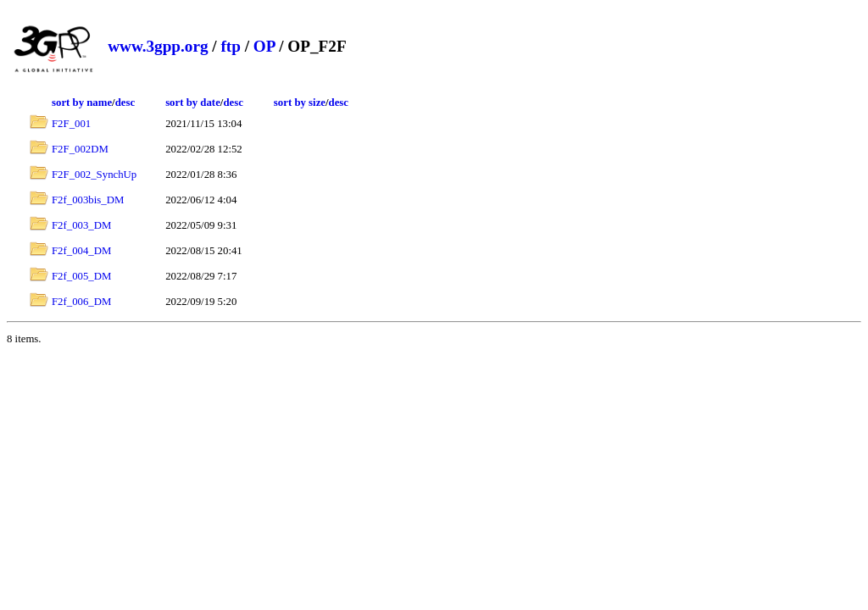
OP (264, 46)
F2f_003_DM (81, 225)
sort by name (82, 103)
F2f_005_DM (81, 276)
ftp (230, 46)
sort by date (193, 103)
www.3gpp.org (158, 46)
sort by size (300, 103)
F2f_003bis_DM (88, 200)
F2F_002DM (80, 149)
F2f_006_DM (81, 302)
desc (125, 103)
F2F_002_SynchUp (94, 175)
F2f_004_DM (81, 251)
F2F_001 (71, 124)
